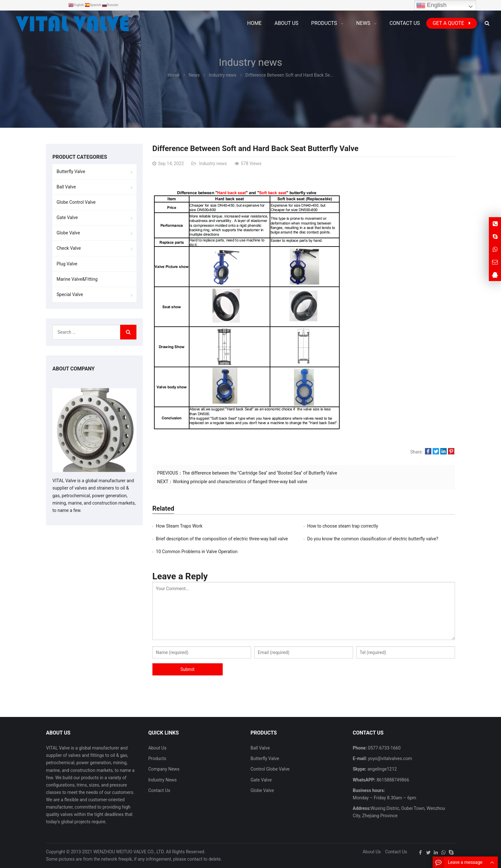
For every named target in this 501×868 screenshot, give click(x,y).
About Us (157, 748)
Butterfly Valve (71, 171)
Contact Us (159, 790)
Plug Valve (67, 264)
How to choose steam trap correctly (343, 526)
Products (157, 758)
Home (254, 23)
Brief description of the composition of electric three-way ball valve (222, 539)
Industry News (162, 780)
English (431, 5)
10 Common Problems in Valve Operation (197, 552)
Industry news (250, 62)
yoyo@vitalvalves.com (389, 758)
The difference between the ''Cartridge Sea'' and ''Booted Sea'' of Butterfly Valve (260, 473)
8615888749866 (392, 780)
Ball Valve (66, 187)
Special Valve (70, 294)
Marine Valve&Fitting (77, 279)
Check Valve (69, 248)
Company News (164, 769)
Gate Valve (67, 217)
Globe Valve (68, 233)
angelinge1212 (382, 769)
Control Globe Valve (270, 769)
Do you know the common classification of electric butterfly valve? (373, 539)
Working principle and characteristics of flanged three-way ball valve (240, 482)
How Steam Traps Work (179, 526)
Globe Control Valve (76, 202)
